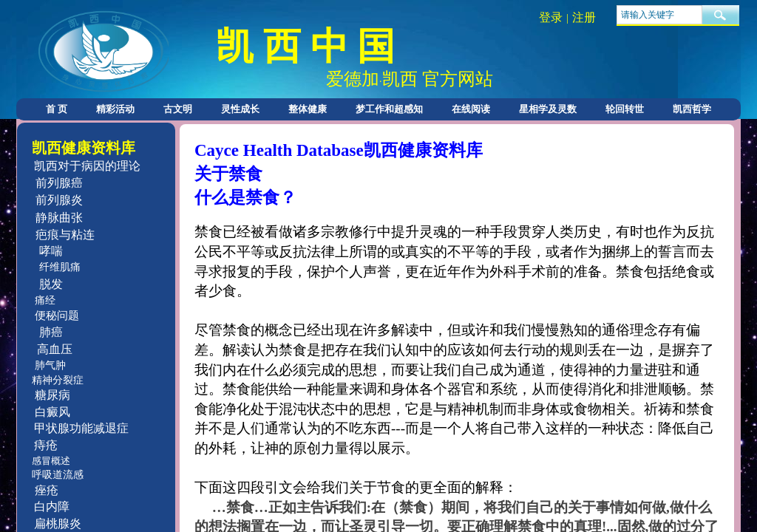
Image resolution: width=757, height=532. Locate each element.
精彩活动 (115, 109)
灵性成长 (240, 109)
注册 (584, 17)
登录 (551, 17)
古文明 (178, 109)
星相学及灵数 (548, 109)
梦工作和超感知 (389, 109)
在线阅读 (471, 109)
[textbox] (659, 15)
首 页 (57, 109)
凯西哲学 (692, 109)
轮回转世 (625, 109)
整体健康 (308, 109)
